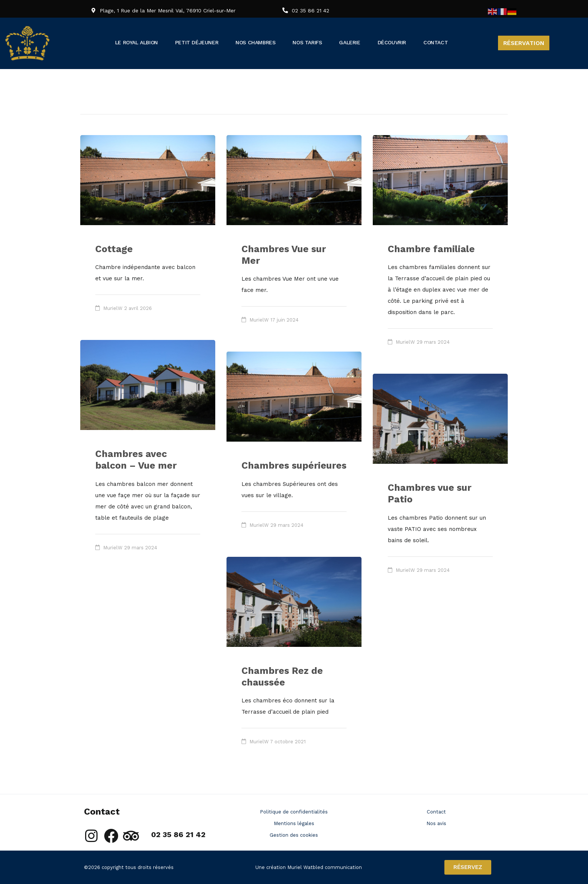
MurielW (113, 308)
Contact (464, 42)
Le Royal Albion (141, 42)
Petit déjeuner (208, 42)
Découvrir (418, 42)
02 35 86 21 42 (310, 11)
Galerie (374, 42)
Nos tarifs (330, 42)
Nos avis (436, 823)
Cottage (114, 249)
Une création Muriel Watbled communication (309, 867)
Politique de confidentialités (294, 812)
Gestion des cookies (294, 835)
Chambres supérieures (294, 465)
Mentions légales (294, 823)
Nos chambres (273, 42)
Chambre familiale (431, 249)
